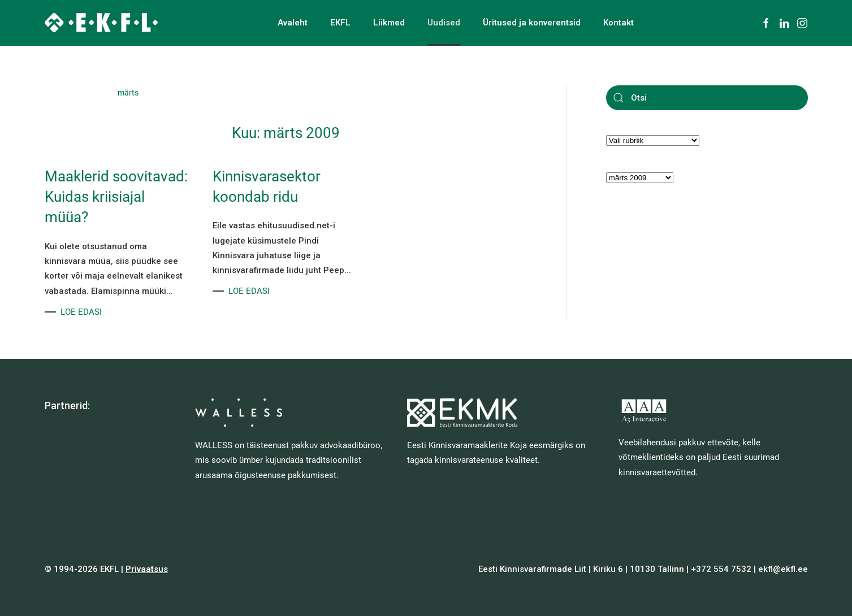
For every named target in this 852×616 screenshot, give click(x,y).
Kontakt (619, 23)
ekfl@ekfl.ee (783, 569)
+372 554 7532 (721, 569)
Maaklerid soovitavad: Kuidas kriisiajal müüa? (116, 197)
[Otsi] (707, 98)
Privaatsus (147, 569)
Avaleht (293, 23)
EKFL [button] (340, 23)
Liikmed (389, 23)
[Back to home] (101, 23)
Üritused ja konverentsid (532, 23)
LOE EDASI (81, 312)
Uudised (444, 23)
